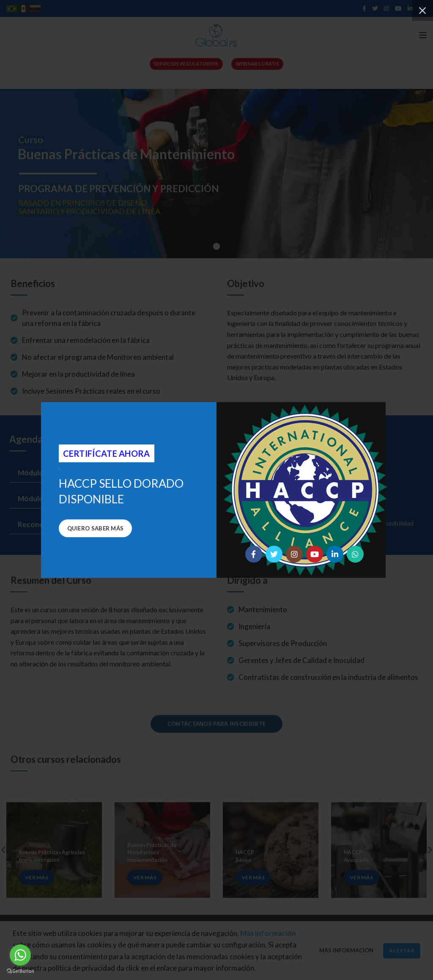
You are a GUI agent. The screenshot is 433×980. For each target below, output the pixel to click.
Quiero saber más (96, 528)
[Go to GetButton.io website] (20, 971)
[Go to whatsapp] (20, 955)
